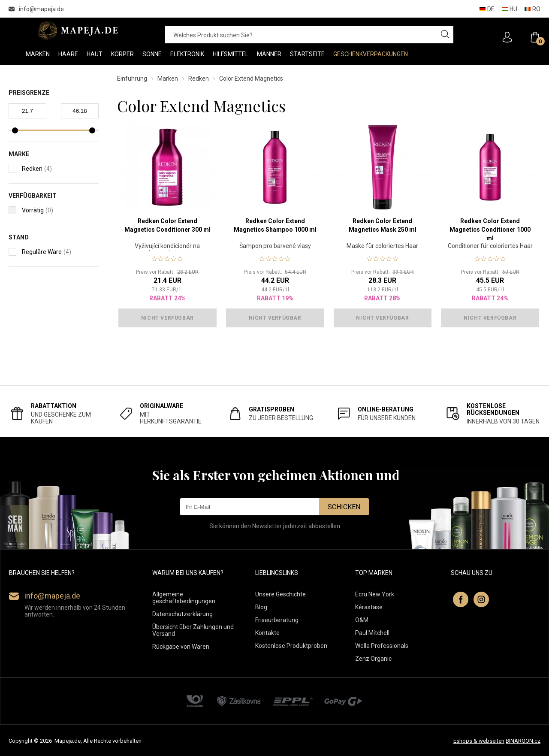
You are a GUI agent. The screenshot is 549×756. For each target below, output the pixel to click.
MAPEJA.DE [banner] (78, 30)
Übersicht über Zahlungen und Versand (193, 630)
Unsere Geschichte (281, 594)
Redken (199, 79)
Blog (261, 607)
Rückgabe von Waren (181, 647)
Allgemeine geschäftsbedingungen (184, 598)
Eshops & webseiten (479, 741)
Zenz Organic (373, 659)
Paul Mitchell (372, 633)
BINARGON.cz (523, 741)
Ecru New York (375, 594)
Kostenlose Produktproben (291, 646)
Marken (168, 79)
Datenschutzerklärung (182, 614)
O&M (362, 620)
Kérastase (369, 607)
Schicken (344, 507)
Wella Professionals (382, 646)
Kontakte (267, 633)
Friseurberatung (277, 620)
